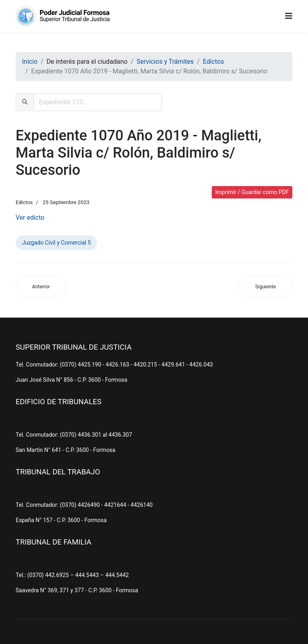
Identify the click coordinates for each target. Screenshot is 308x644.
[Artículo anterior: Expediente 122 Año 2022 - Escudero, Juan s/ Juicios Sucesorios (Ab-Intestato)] (41, 287)
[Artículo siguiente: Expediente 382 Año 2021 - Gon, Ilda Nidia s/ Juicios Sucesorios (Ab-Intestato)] (265, 287)
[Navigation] (289, 16)
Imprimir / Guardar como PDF (252, 192)
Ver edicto (30, 218)
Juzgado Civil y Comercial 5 (56, 243)
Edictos (24, 202)
